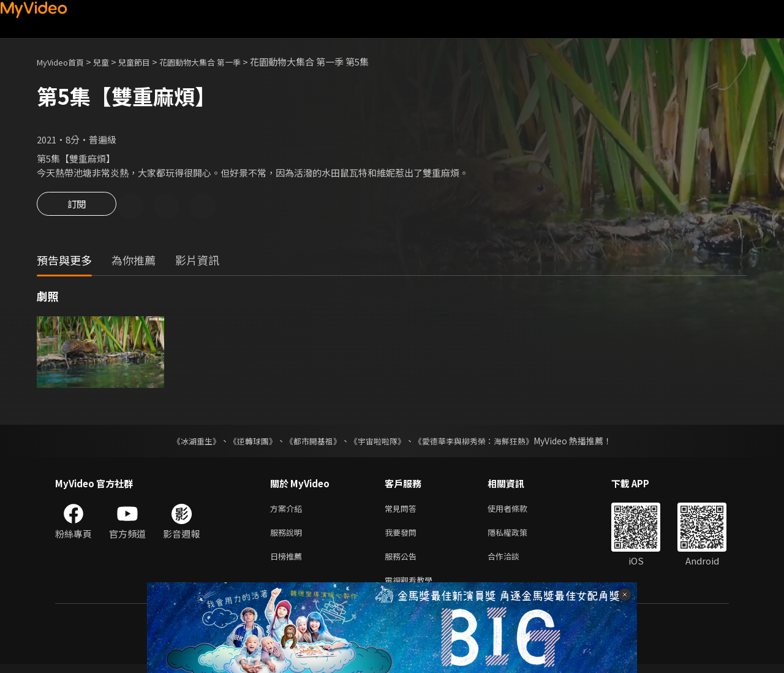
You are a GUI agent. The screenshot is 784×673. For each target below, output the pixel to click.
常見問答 (403, 511)
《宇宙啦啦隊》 (379, 443)
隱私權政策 (518, 537)
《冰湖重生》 (186, 443)
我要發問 (403, 537)
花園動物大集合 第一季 (222, 62)
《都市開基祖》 (310, 443)
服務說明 (288, 537)
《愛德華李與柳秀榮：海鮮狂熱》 (481, 443)
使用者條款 (518, 511)
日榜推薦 (288, 562)
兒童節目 (148, 62)
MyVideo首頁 (65, 62)
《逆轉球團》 (246, 443)
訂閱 (77, 207)
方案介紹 (288, 511)
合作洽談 (513, 562)
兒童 (111, 62)
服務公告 (403, 562)
